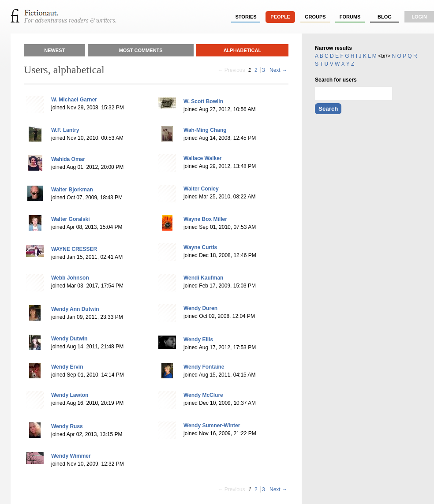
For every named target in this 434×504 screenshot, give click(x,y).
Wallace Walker (202, 158)
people (280, 17)
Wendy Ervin (67, 367)
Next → (278, 70)
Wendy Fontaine (204, 367)
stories (246, 17)
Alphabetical (243, 50)
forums (350, 17)
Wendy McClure (203, 395)
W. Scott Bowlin (203, 101)
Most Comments (141, 50)
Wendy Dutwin (69, 339)
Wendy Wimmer (71, 456)
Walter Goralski (71, 219)
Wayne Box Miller (205, 219)
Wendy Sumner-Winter (212, 426)
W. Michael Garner (74, 100)
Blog (385, 17)
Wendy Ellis (198, 340)
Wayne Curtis (200, 247)
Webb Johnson (70, 278)
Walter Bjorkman (72, 190)
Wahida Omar (68, 159)
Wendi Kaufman (203, 278)
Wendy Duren (200, 308)
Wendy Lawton (70, 395)
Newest (54, 50)
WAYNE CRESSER (74, 249)
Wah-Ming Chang (205, 130)
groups (315, 17)
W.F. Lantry (65, 130)
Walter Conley (201, 189)
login (419, 17)
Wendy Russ (67, 426)
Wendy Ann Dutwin (75, 309)
